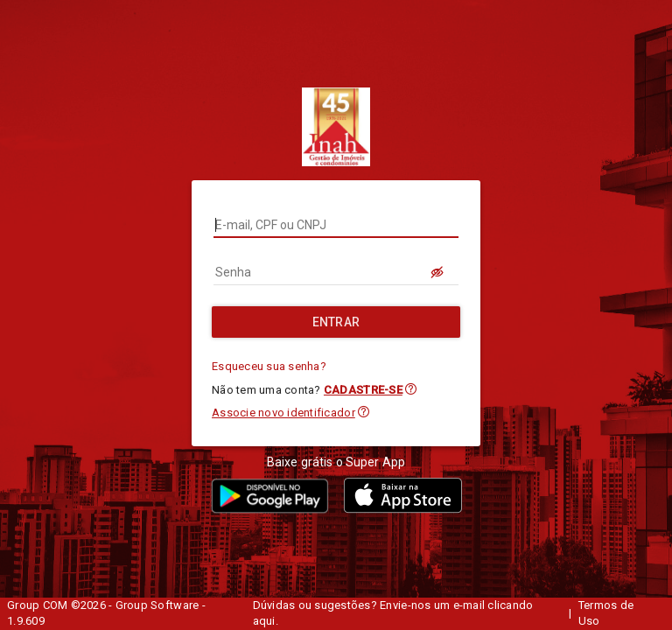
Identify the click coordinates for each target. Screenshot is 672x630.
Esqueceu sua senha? (269, 366)
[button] (411, 389)
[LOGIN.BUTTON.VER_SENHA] (437, 272)
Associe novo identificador (283, 413)
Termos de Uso (606, 613)
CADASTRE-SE (363, 390)
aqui (264, 621)
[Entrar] (336, 322)
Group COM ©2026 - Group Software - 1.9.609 (106, 613)
